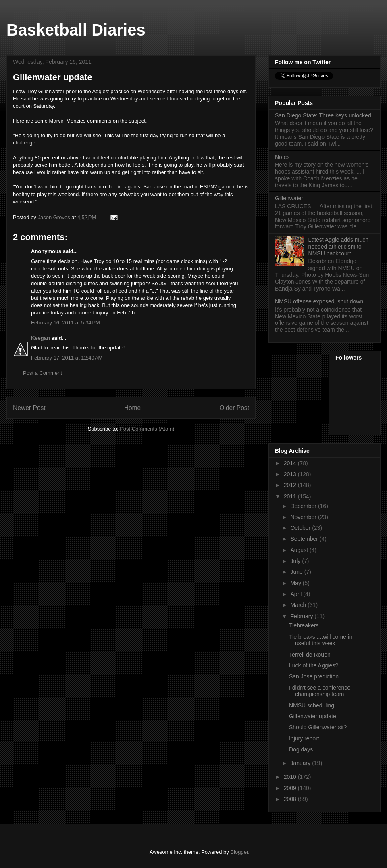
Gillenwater (289, 198)
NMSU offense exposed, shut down (319, 301)
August (300, 550)
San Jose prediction (314, 676)
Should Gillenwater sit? (318, 727)
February (302, 616)
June (297, 572)
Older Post (234, 408)
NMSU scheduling (312, 705)
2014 (291, 463)
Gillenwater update (313, 716)
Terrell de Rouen (310, 655)
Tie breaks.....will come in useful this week (321, 640)
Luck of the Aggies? (314, 665)
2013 (291, 474)
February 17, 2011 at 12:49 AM (67, 358)
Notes (282, 157)
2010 (291, 777)
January (301, 763)
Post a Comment (43, 373)
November (304, 517)
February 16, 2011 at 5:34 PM (66, 323)
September (305, 539)
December (304, 506)
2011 (291, 496)
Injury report (304, 738)
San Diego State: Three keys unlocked (323, 115)
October (301, 528)
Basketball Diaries (76, 30)
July (296, 561)
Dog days (301, 749)
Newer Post (29, 408)
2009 (291, 788)
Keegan (41, 338)
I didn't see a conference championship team (320, 691)
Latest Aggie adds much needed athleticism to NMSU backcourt (338, 247)
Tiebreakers (304, 625)
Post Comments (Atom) (147, 429)
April (297, 594)
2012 (291, 485)
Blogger (239, 852)
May (296, 583)
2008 (291, 799)
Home (133, 408)
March (299, 605)
